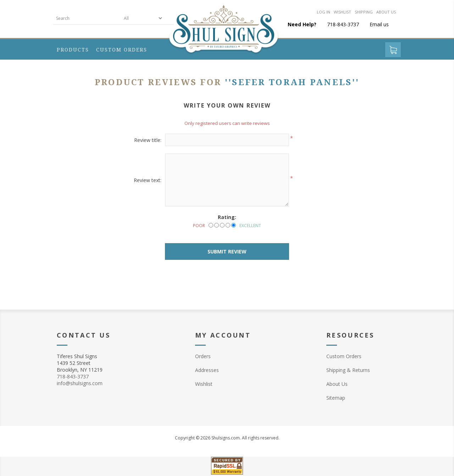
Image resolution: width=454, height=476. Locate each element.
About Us (337, 384)
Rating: (227, 217)
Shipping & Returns (348, 370)
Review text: (148, 180)
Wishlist (342, 12)
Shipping (364, 12)
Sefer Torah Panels (292, 82)
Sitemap (336, 398)
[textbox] (87, 18)
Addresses (207, 370)
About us (386, 12)
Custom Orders (344, 356)
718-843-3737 (73, 376)
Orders (203, 356)
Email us (379, 24)
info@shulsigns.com (80, 383)
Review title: (148, 140)
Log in (323, 12)
